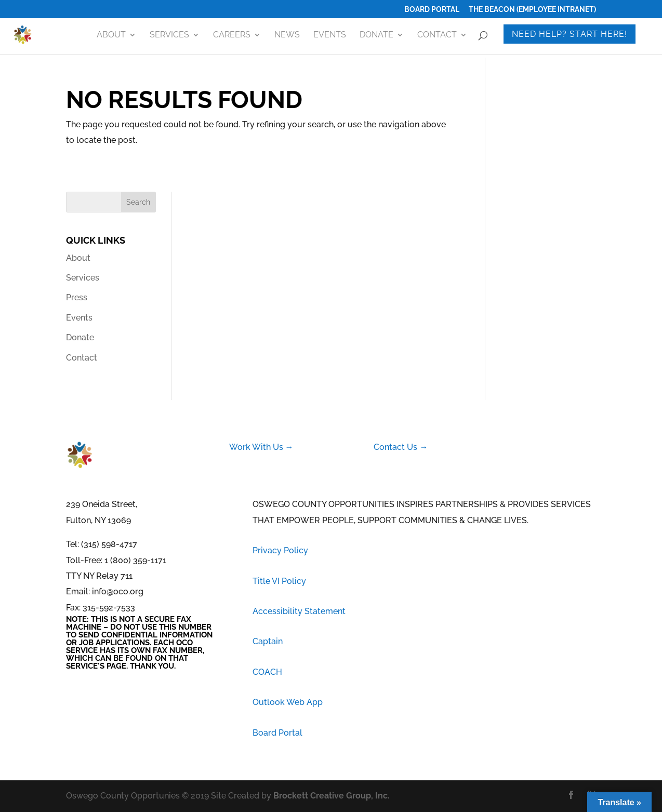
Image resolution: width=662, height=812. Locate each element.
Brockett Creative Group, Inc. (332, 796)
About (111, 35)
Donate (376, 35)
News (287, 35)
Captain (268, 641)
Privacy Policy (280, 550)
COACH (267, 672)
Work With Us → (261, 447)
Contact (437, 35)
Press (77, 297)
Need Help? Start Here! (570, 34)
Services (169, 35)
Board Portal (432, 10)
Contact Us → (401, 447)
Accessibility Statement (299, 611)
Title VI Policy (279, 581)
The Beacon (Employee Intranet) (532, 10)
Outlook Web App (288, 702)
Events (330, 35)
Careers (232, 35)
